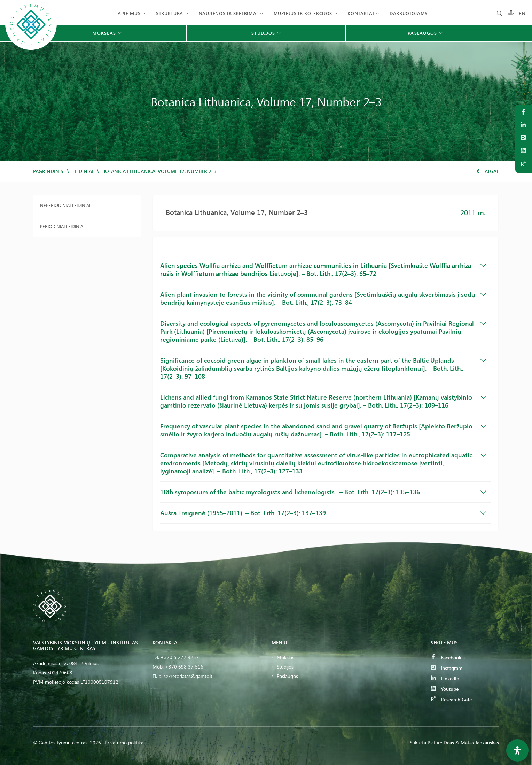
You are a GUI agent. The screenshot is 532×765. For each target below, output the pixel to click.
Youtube (445, 689)
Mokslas (285, 657)
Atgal (488, 171)
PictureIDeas (441, 743)
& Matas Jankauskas (477, 743)
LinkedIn (445, 678)
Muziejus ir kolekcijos (303, 13)
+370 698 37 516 (184, 667)
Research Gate (451, 699)
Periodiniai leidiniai (62, 226)
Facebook (446, 658)
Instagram (447, 668)
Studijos (285, 667)
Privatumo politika (124, 743)
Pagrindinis (48, 171)
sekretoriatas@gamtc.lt (188, 676)
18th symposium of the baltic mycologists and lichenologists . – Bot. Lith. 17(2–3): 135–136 (323, 492)
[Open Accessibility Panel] (517, 750)
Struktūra (170, 13)
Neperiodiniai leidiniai (65, 205)
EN (522, 13)
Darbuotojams (409, 13)
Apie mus (129, 13)
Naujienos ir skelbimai (228, 13)
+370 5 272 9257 (180, 657)
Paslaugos (287, 676)
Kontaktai (361, 13)
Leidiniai (83, 171)
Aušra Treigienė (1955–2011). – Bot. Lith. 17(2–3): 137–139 (323, 513)
